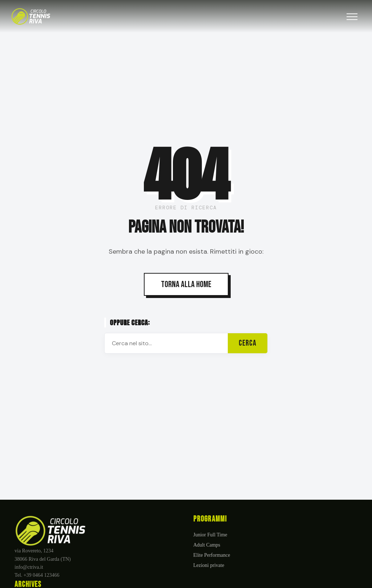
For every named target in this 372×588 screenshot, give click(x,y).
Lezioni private (209, 565)
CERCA (248, 343)
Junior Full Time (210, 535)
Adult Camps (207, 545)
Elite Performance (212, 555)
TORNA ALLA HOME (186, 284)
